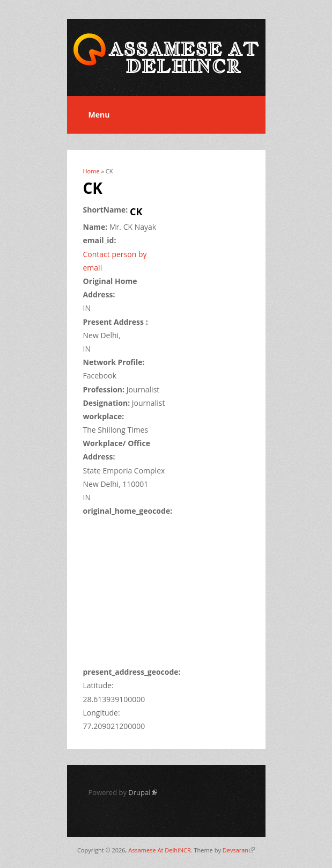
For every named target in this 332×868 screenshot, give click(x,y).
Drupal (142, 792)
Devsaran (239, 850)
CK (136, 211)
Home (91, 171)
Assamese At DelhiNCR (159, 850)
